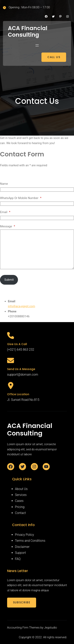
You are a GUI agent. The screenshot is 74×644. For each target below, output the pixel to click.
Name (4, 184)
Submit (9, 280)
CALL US (54, 57)
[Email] (37, 218)
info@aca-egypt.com (22, 306)
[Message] (37, 249)
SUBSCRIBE (22, 602)
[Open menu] (37, 45)
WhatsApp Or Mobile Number (21, 198)
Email (5, 212)
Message (7, 226)
